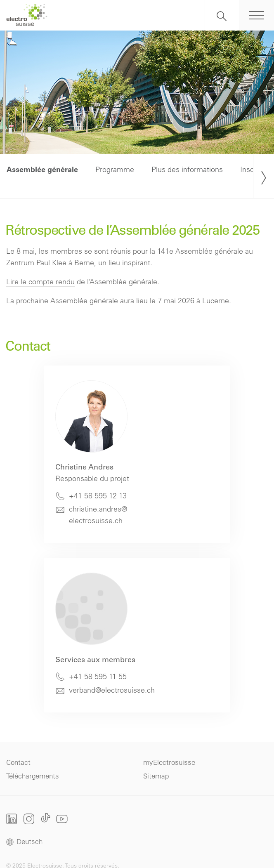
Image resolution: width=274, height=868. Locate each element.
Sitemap (156, 776)
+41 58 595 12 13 (98, 496)
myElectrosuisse (169, 762)
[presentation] (264, 176)
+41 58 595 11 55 (98, 676)
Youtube (62, 819)
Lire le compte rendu (40, 282)
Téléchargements (33, 776)
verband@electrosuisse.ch (112, 690)
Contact (18, 762)
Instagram (29, 819)
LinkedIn (12, 819)
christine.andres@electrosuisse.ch (98, 515)
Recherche (222, 15)
